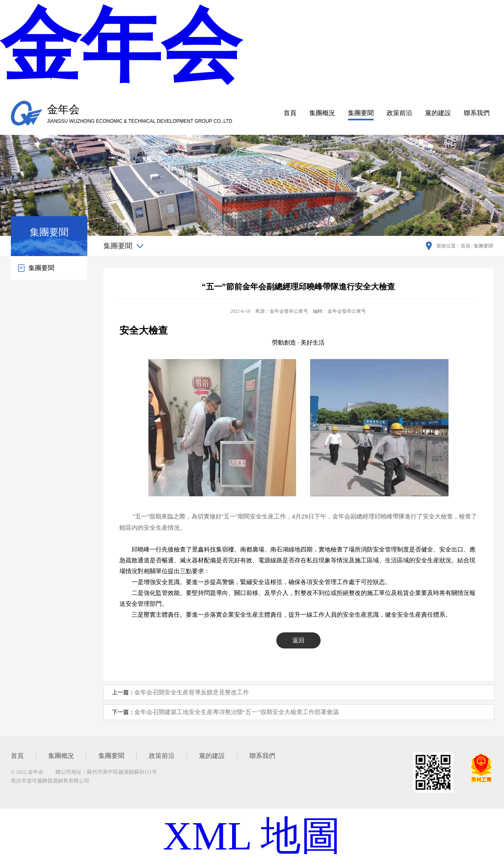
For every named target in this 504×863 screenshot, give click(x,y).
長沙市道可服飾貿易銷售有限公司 (50, 781)
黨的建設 (438, 113)
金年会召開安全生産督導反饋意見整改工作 (192, 692)
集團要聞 (361, 113)
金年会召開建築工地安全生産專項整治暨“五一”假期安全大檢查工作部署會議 (237, 712)
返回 (298, 640)
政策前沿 (399, 113)
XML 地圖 (252, 836)
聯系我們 (477, 113)
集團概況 (322, 113)
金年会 (121, 46)
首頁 (290, 113)
